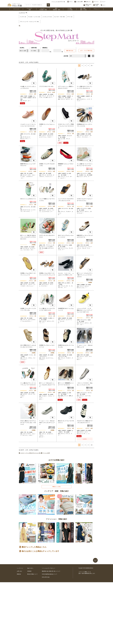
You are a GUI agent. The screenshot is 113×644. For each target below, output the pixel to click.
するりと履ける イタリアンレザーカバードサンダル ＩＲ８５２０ (28, 423)
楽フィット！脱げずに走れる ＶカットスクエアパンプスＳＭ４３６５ (28, 237)
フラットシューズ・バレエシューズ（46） (30, 22)
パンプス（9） (23, 17)
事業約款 (19, 574)
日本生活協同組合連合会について (49, 574)
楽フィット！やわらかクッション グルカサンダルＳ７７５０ (47, 385)
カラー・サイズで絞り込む (86, 51)
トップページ (22, 13)
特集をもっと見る (56, 487)
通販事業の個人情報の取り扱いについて (51, 571)
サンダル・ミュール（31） (34, 17)
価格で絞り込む (70, 51)
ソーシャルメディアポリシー (48, 568)
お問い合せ (19, 571)
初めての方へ (30, 568)
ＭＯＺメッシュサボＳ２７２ (28, 199)
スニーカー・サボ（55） (60, 17)
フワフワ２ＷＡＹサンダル (46, 86)
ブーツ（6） (70, 17)
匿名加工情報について (32, 574)
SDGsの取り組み (46, 577)
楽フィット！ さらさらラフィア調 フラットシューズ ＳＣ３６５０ (85, 275)
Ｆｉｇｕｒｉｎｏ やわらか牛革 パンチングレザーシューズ (47, 423)
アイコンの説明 (46, 453)
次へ (92, 65)
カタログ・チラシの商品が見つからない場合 (31, 453)
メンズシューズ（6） (47, 17)
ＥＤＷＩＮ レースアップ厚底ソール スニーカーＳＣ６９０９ (66, 126)
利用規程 (29, 571)
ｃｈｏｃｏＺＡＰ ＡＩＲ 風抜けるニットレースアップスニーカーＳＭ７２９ (85, 310)
